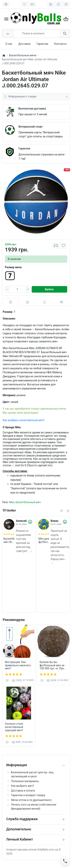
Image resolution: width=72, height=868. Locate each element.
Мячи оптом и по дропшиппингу (31, 800)
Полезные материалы (25, 781)
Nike (12, 502)
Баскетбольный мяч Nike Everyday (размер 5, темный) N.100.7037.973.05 (9, 540)
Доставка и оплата (23, 791)
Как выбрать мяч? (23, 786)
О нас (9, 44)
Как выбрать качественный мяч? (24, 420)
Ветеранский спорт (31, 127)
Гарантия (24, 149)
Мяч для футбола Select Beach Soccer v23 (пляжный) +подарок (44, 540)
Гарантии (42, 44)
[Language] (6, 4)
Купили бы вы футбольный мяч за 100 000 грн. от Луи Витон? (52, 665)
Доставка (24, 44)
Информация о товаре (36, 97)
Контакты (60, 44)
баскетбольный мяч (28, 502)
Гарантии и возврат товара (28, 795)
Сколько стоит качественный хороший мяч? (14, 727)
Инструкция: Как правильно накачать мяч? (18, 665)
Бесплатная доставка (32, 109)
